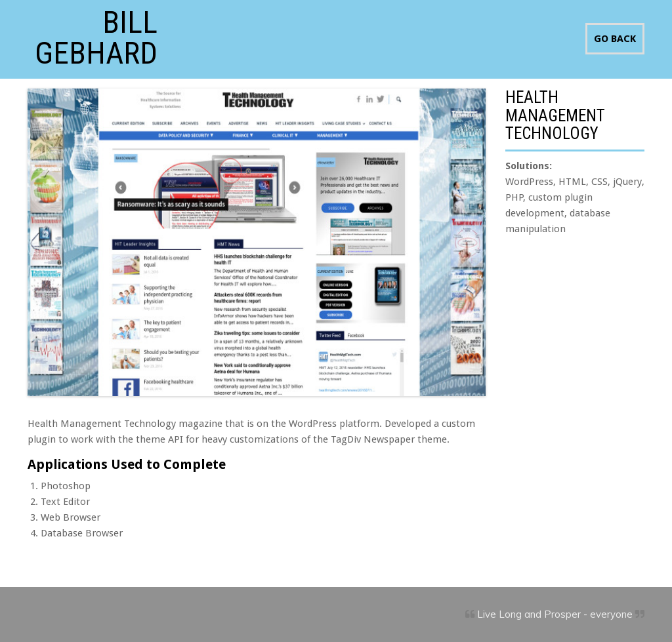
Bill (96, 36)
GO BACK (615, 39)
